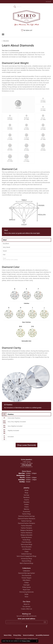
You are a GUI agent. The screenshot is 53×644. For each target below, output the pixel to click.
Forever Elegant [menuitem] (26, 578)
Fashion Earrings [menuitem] (27, 521)
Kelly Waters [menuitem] (26, 580)
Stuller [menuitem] (26, 594)
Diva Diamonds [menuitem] (26, 575)
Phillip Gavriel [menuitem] (26, 587)
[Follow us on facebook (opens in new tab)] (27, 627)
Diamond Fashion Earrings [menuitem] (26, 516)
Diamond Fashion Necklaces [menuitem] (27, 519)
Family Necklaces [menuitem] (26, 537)
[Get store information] (27, 467)
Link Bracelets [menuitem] (26, 549)
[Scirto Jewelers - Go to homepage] (26, 18)
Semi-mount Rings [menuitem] (26, 544)
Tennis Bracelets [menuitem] (26, 547)
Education (6, 41)
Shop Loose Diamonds (26, 445)
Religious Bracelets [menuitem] (27, 535)
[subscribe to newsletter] (45, 622)
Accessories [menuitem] (26, 511)
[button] (48, 2)
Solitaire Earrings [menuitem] (26, 554)
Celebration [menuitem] (26, 571)
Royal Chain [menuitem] (26, 590)
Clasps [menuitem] (26, 551)
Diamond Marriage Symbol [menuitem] (26, 573)
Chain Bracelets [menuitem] (27, 542)
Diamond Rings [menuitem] (26, 561)
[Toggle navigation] (3, 34)
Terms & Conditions (28, 635)
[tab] (26, 240)
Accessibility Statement (42, 635)
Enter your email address (27, 619)
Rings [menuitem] (26, 493)
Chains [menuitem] (26, 507)
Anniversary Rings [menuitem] (26, 559)
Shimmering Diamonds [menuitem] (26, 592)
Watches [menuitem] (26, 509)
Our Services (26, 607)
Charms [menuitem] (27, 500)
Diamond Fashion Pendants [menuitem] (26, 523)
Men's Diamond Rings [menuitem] (26, 563)
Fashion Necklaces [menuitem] (26, 533)
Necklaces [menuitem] (27, 497)
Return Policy (8, 635)
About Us (26, 604)
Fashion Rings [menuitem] (26, 514)
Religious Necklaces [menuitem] (26, 530)
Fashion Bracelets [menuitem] (26, 526)
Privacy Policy (17, 635)
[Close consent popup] (37, 641)
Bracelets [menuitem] (26, 502)
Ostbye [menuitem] (26, 583)
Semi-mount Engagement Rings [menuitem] (26, 556)
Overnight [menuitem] (26, 585)
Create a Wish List (26, 609)
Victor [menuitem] (26, 597)
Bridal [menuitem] (26, 490)
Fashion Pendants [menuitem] (26, 528)
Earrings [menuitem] (26, 495)
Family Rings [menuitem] (27, 540)
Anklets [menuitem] (26, 504)
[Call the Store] (26, 465)
